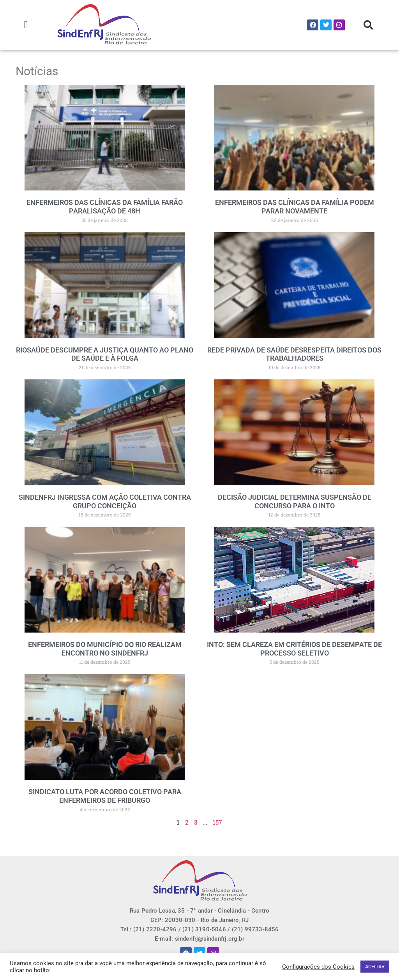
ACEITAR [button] (375, 967)
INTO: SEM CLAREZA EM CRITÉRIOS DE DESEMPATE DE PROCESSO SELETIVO (294, 649)
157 (217, 822)
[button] (26, 25)
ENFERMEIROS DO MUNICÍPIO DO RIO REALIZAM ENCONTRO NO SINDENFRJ (105, 649)
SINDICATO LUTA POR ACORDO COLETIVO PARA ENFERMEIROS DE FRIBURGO (105, 796)
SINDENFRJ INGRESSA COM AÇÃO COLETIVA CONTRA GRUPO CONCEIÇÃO (105, 501)
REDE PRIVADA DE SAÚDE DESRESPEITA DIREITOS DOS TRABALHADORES (294, 354)
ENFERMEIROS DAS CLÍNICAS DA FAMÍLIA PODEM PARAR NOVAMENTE (295, 207)
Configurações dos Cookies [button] (318, 967)
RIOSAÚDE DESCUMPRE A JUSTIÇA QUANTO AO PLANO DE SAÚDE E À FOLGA (105, 354)
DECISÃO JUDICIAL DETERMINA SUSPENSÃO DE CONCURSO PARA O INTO (295, 501)
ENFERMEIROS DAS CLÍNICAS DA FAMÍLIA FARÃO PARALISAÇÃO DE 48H (105, 207)
